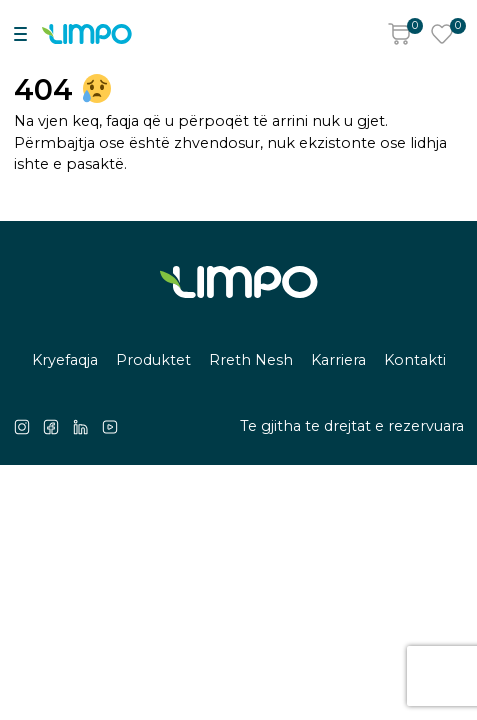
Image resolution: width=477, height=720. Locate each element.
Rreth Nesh (251, 360)
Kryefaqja (65, 360)
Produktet (153, 360)
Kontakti (415, 360)
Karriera (338, 360)
